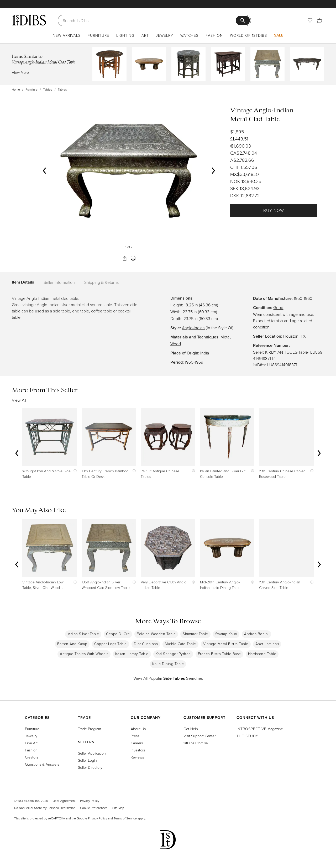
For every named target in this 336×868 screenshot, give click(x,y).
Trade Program (90, 729)
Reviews (137, 757)
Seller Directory (90, 767)
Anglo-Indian (193, 328)
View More (20, 72)
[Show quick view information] (74, 471)
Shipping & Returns (101, 282)
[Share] (125, 258)
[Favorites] (310, 20)
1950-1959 (194, 362)
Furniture (98, 35)
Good (278, 307)
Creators (31, 757)
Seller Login (87, 760)
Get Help (191, 729)
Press (135, 736)
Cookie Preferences (94, 808)
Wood (176, 344)
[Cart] (319, 20)
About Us (138, 729)
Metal (225, 337)
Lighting (125, 35)
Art (145, 35)
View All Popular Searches (168, 678)
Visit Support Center (199, 736)
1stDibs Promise (196, 743)
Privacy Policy (90, 801)
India (205, 353)
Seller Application (92, 753)
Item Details (23, 282)
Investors (138, 750)
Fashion (214, 35)
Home (16, 89)
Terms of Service (125, 818)
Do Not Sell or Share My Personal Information (45, 808)
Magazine (260, 729)
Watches (189, 35)
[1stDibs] (29, 20)
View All (19, 400)
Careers (137, 743)
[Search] (149, 20)
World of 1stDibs (248, 35)
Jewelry (165, 35)
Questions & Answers (42, 764)
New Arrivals (67, 35)
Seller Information (59, 282)
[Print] (133, 258)
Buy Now (274, 210)
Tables (48, 89)
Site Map (118, 808)
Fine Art (31, 743)
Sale (279, 35)
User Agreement (64, 801)
